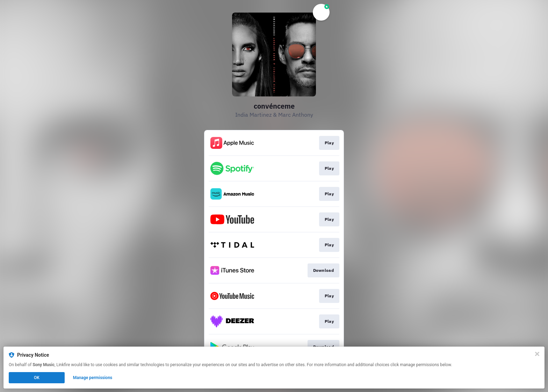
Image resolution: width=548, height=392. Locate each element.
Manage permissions (93, 378)
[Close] (537, 354)
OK (37, 378)
